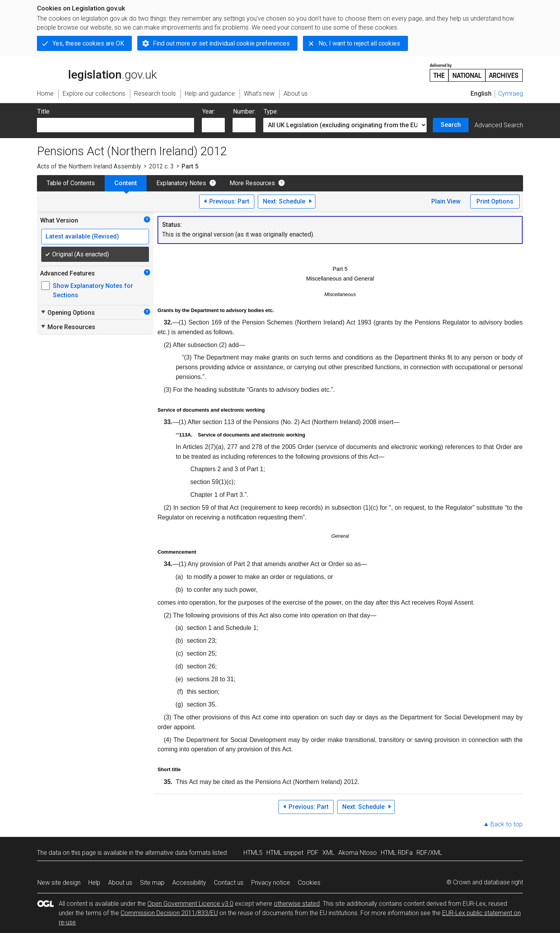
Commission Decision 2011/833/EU (169, 913)
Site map (152, 883)
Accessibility (189, 883)
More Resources (252, 183)
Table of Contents (71, 183)
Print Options (495, 201)
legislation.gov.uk (97, 72)
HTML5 (253, 853)
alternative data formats (178, 853)
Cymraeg (511, 94)
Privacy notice (271, 883)
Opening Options (67, 312)
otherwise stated (297, 904)
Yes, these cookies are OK (88, 43)
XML (328, 853)
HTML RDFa (397, 853)
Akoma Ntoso (358, 853)
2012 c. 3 (161, 166)
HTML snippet (285, 853)
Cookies (309, 883)
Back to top (507, 824)
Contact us (229, 883)
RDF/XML (429, 853)
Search (451, 125)
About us (120, 883)
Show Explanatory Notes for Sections (93, 290)
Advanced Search (499, 125)
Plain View (446, 201)
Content (126, 183)
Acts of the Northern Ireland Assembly (89, 166)
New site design (59, 883)
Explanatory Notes (181, 183)
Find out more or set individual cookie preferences (221, 43)
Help (94, 883)
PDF (313, 853)
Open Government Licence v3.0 (190, 904)
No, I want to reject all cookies (359, 43)
